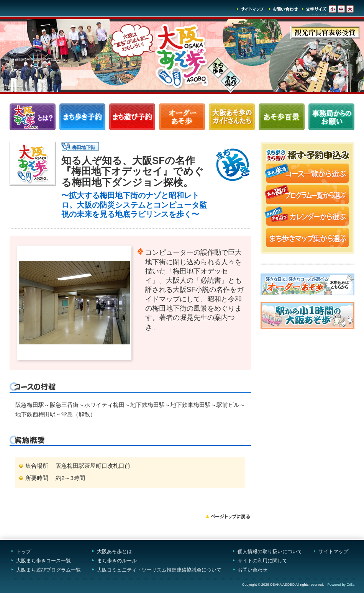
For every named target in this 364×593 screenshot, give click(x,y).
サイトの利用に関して (262, 561)
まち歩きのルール (117, 561)
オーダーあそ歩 (182, 117)
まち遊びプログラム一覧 (132, 117)
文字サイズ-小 (332, 9)
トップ (24, 551)
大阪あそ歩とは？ (33, 117)
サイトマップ (251, 9)
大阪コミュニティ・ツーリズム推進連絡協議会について (159, 570)
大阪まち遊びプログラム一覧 (48, 570)
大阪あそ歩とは (114, 551)
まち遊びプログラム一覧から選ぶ (307, 195)
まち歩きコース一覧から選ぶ (307, 174)
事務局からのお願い (331, 117)
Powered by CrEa (341, 585)
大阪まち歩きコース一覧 (43, 561)
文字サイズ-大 (350, 9)
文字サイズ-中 (341, 9)
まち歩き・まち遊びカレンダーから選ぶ (307, 217)
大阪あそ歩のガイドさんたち (232, 117)
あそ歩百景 (282, 117)
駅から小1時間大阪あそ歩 (307, 315)
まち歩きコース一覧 (82, 117)
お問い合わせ (284, 9)
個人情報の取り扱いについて (270, 551)
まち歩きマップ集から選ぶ (307, 238)
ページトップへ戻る (228, 516)
